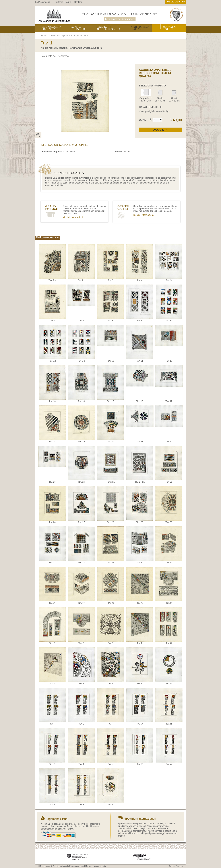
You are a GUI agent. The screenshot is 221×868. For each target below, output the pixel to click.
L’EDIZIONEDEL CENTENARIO (108, 28)
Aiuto (69, 2)
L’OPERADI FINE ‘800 (78, 28)
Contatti (78, 2)
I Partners (58, 2)
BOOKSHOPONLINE (170, 28)
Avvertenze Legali (77, 866)
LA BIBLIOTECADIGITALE (139, 28)
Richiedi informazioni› (73, 217)
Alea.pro (179, 866)
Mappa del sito (100, 866)
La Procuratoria (43, 2)
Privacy (89, 866)
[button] (161, 119)
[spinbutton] (157, 120)
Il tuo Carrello (175, 2)
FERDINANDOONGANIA (51, 28)
